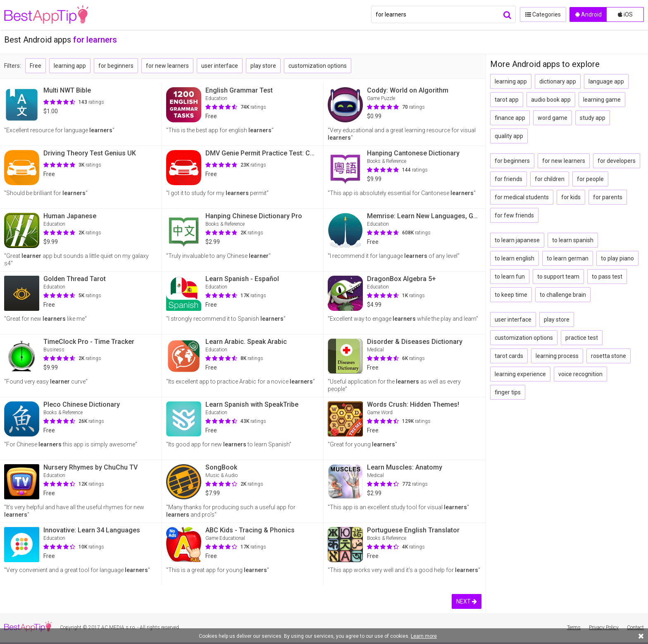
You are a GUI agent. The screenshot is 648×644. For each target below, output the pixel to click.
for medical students (522, 197)
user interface (220, 66)
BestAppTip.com (46, 15)
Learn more (424, 636)
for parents (608, 197)
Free (36, 66)
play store (263, 66)
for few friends (514, 215)
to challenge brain (563, 295)
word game (553, 118)
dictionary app (558, 81)
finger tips (508, 392)
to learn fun (510, 277)
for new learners (167, 66)
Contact (635, 627)
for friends (509, 179)
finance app (510, 118)
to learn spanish (573, 240)
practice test (582, 338)
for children (550, 179)
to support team (558, 277)
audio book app (551, 100)
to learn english (515, 258)
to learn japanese (517, 240)
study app (593, 118)
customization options (318, 66)
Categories (543, 14)
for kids (571, 197)
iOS (625, 14)
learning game (602, 100)
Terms (574, 627)
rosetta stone (609, 356)
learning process (557, 356)
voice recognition (580, 374)
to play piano (617, 258)
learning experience (520, 374)
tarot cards (509, 356)
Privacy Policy (604, 627)
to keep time (511, 295)
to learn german (568, 258)
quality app (509, 136)
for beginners (116, 66)
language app (606, 81)
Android (588, 14)
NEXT (467, 601)
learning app (70, 66)
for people (590, 179)
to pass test (607, 277)
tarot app (507, 100)
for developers (617, 161)
